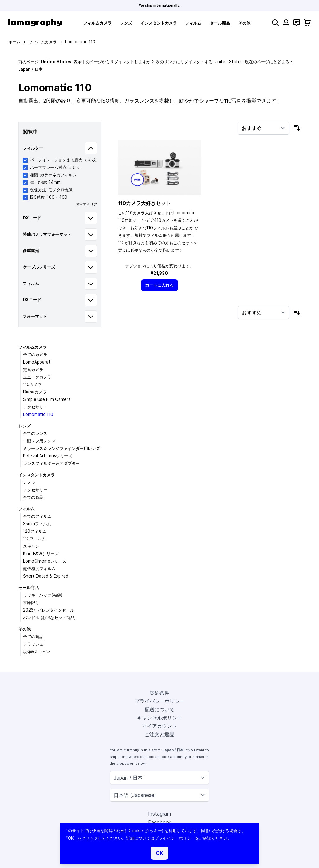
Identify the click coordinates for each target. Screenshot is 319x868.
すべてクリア (87, 204)
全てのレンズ (35, 433)
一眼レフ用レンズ (39, 441)
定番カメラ (33, 370)
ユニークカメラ (37, 377)
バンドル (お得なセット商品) (49, 618)
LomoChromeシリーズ (45, 561)
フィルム (193, 23)
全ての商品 (33, 497)
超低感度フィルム (39, 569)
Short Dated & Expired (46, 576)
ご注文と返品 (159, 734)
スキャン (31, 546)
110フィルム (34, 539)
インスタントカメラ (159, 23)
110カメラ (32, 384)
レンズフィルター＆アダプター (51, 463)
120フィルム (35, 531)
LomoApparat (37, 362)
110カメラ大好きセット (144, 203)
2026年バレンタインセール (49, 610)
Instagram (159, 814)
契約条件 (159, 693)
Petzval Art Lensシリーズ (48, 456)
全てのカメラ (35, 355)
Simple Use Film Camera (47, 399)
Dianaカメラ (35, 392)
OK (159, 853)
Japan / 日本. (31, 69)
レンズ (126, 23)
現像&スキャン (37, 651)
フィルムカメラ (97, 23)
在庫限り (31, 603)
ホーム (14, 42)
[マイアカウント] (286, 23)
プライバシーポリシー (159, 701)
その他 (244, 23)
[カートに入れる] (159, 285)
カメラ (29, 482)
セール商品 (220, 23)
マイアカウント (159, 726)
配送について (159, 709)
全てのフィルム (37, 516)
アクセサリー (35, 407)
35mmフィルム (37, 524)
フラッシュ (33, 644)
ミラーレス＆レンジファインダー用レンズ (62, 448)
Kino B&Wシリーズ (41, 554)
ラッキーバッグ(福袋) (43, 595)
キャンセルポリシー (159, 718)
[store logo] (35, 23)
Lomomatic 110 (38, 414)
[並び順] (264, 128)
